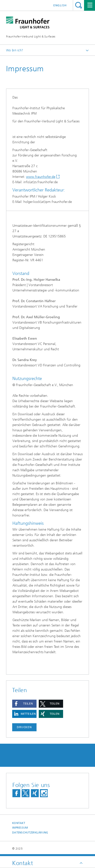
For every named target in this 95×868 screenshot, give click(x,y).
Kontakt (19, 823)
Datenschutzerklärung (30, 833)
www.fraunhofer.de (41, 177)
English (60, 5)
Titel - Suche (79, 5)
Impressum (20, 828)
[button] (24, 704)
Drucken (24, 727)
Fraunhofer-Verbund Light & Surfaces (31, 36)
